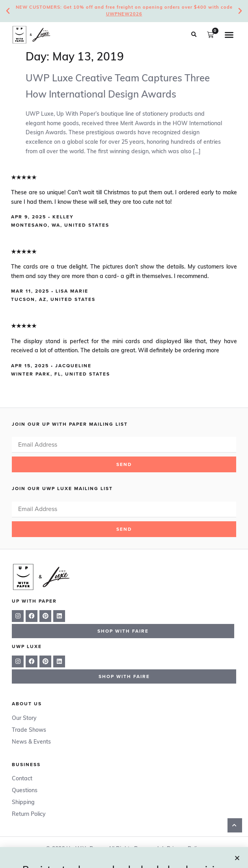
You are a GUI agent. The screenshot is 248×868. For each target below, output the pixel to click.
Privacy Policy (185, 849)
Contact (22, 779)
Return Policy (29, 814)
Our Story (24, 719)
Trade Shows (29, 730)
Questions (25, 791)
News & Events (31, 742)
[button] (194, 35)
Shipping (23, 803)
